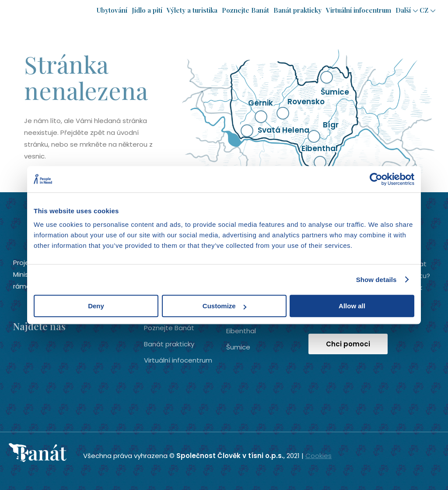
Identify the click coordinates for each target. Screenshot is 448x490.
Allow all (352, 306)
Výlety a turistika (192, 10)
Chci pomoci (348, 344)
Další (403, 10)
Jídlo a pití (147, 10)
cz (424, 10)
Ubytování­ (112, 10)
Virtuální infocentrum (359, 10)
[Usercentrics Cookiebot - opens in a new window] (376, 179)
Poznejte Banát (245, 10)
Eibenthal (241, 331)
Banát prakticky (297, 10)
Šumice (238, 347)
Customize (224, 306)
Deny (96, 306)
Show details (376, 280)
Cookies (318, 456)
